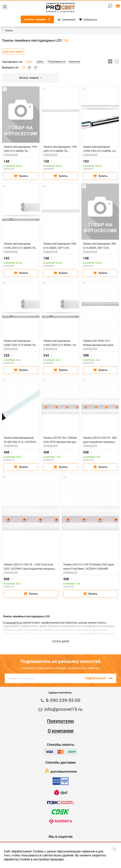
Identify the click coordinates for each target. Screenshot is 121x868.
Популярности (57, 61)
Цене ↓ (41, 61)
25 (24, 67)
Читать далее (61, 641)
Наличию (74, 61)
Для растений (13, 51)
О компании (61, 731)
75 (35, 67)
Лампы (9, 30)
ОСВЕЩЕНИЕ (11, 155)
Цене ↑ (30, 61)
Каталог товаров (37, 19)
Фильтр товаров (30, 78)
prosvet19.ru (14, 623)
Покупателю (60, 721)
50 (29, 67)
